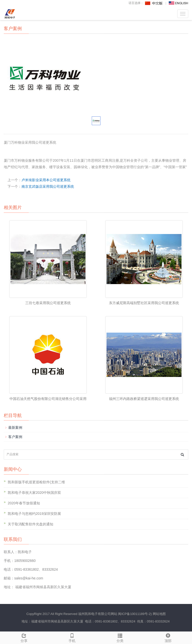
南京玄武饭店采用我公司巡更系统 (48, 186)
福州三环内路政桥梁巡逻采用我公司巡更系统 (144, 399)
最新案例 (15, 427)
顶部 (168, 637)
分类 (120, 637)
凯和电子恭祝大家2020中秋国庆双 (34, 493)
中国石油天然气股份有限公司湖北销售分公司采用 (48, 399)
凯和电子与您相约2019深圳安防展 (34, 514)
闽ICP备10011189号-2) (135, 614)
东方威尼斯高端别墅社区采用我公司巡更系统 (144, 303)
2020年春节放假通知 (24, 503)
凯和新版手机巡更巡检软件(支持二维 (36, 482)
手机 (72, 637)
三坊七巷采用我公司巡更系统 (48, 303)
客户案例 (15, 437)
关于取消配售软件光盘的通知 (30, 524)
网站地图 (159, 614)
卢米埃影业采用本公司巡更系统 (46, 180)
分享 (24, 637)
